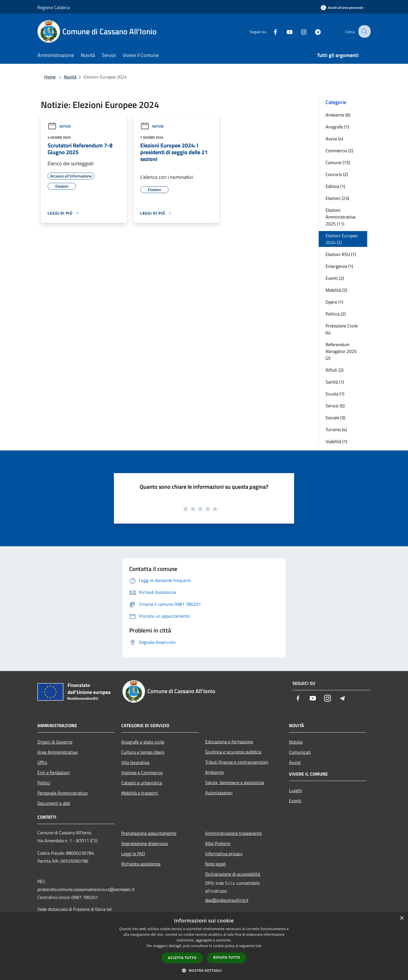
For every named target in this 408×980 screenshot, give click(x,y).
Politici (44, 783)
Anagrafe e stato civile (143, 742)
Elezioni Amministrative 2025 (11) (341, 217)
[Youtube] (285, 31)
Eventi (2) (335, 278)
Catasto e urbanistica (142, 783)
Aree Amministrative (58, 752)
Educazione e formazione (229, 742)
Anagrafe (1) (337, 127)
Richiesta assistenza (141, 864)
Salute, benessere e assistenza (235, 782)
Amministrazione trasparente (233, 833)
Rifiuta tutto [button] (227, 957)
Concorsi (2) (337, 174)
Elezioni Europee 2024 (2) (342, 239)
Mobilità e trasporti (140, 793)
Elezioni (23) (337, 198)
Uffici (42, 762)
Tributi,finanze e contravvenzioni (237, 762)
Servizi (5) (335, 406)
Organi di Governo (55, 742)
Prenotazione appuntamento (149, 833)
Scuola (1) (335, 394)
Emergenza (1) (339, 266)
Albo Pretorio (218, 843)
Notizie (59, 126)
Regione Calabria (54, 7)
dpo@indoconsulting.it (227, 900)
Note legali (215, 864)
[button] (204, 970)
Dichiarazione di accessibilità (233, 874)
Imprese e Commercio (142, 772)
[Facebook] (271, 31)
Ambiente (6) (338, 115)
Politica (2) (336, 314)
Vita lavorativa (135, 762)
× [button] (402, 918)
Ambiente (214, 772)
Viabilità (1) (336, 441)
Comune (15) (338, 162)
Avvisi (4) (334, 139)
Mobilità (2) (336, 290)
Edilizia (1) (335, 186)
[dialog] (204, 946)
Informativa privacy (224, 854)
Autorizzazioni (219, 793)
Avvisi (295, 762)
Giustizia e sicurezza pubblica (233, 752)
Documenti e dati (54, 803)
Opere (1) (334, 302)
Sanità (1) (335, 382)
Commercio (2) (339, 151)
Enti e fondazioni (54, 772)
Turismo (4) (336, 429)
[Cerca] (364, 31)
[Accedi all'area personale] (342, 8)
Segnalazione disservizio (145, 843)
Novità (70, 77)
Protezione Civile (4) (342, 329)
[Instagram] (299, 31)
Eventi (295, 801)
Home (50, 77)
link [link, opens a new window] (259, 946)
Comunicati (300, 752)
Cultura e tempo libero (143, 752)
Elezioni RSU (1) (341, 254)
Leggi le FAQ (133, 854)
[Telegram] (313, 31)
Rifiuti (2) (334, 370)
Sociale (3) (335, 418)
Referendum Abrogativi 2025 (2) (341, 351)
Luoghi (296, 790)
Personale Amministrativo (62, 793)
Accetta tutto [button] (182, 958)
